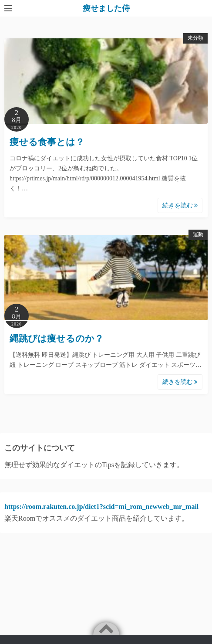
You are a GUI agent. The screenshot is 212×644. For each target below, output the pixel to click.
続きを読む (180, 205)
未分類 (195, 38)
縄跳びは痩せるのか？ (57, 339)
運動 (198, 234)
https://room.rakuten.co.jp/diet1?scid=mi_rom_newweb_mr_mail (101, 507)
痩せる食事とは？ (47, 142)
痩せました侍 (106, 8)
